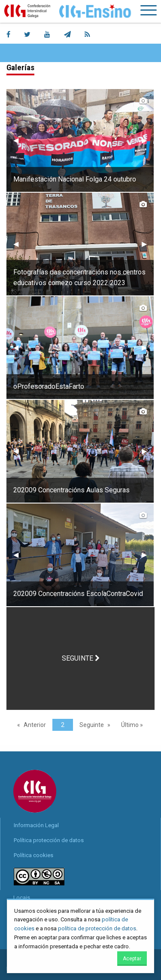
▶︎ (148, 140)
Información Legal (36, 825)
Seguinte (92, 725)
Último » (132, 725)
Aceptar (132, 959)
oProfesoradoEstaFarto (49, 386)
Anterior (35, 725)
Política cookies (33, 855)
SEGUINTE (81, 658)
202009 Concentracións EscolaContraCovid (78, 594)
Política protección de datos (49, 840)
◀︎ (19, 140)
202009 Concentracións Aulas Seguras (71, 490)
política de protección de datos (97, 928)
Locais (22, 898)
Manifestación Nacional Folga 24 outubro (75, 179)
